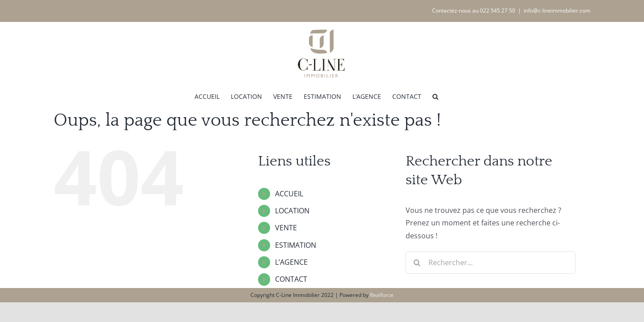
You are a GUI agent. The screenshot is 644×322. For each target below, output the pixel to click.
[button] (472, 96)
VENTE (286, 228)
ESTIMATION (296, 245)
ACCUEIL (289, 194)
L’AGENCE (291, 262)
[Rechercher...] (491, 263)
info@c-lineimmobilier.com (557, 11)
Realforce (382, 295)
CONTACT (291, 279)
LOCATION (292, 211)
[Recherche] (417, 263)
